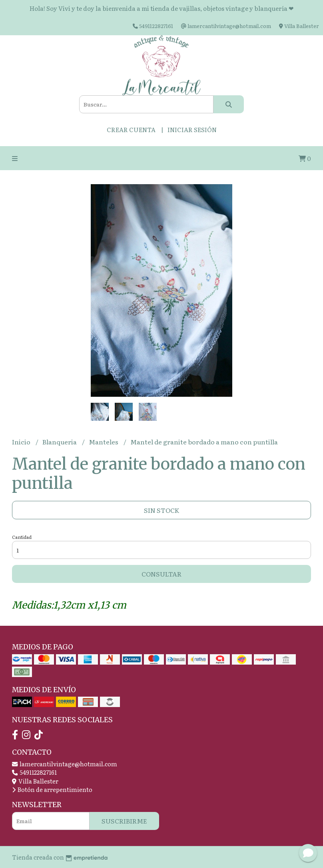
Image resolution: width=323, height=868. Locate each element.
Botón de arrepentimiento (52, 789)
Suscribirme (124, 821)
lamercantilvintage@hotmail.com (65, 764)
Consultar (161, 574)
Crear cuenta (131, 130)
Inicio (22, 442)
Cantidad (22, 537)
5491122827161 (34, 772)
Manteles (104, 442)
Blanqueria (60, 442)
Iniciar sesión (192, 130)
